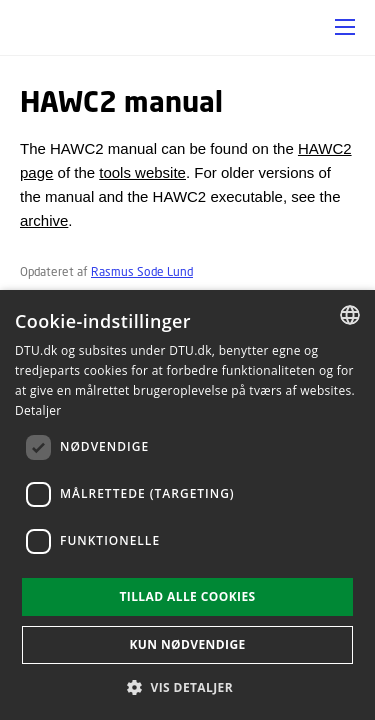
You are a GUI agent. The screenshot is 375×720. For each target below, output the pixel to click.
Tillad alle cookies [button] (187, 596)
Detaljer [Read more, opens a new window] (38, 410)
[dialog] (187, 505)
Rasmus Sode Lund (142, 271)
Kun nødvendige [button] (187, 644)
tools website (142, 172)
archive (44, 220)
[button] (345, 27)
